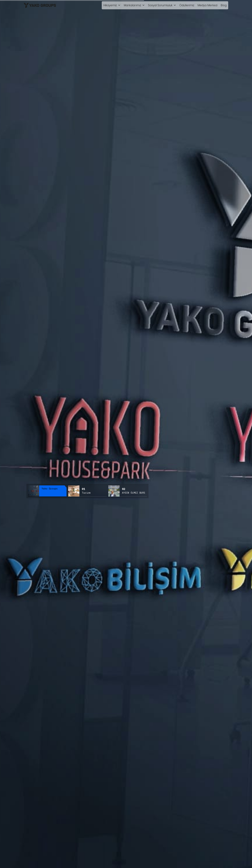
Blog (224, 5)
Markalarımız (134, 5)
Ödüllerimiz (187, 5)
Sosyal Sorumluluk (162, 5)
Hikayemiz (112, 5)
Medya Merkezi (207, 5)
